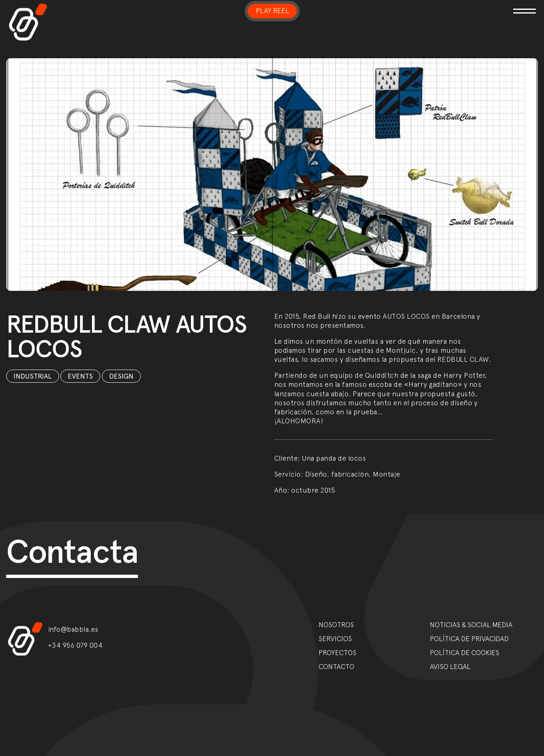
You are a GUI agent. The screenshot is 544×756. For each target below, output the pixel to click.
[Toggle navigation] (451, 6)
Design (121, 376)
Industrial (33, 376)
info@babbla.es (73, 629)
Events (80, 376)
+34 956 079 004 (76, 645)
